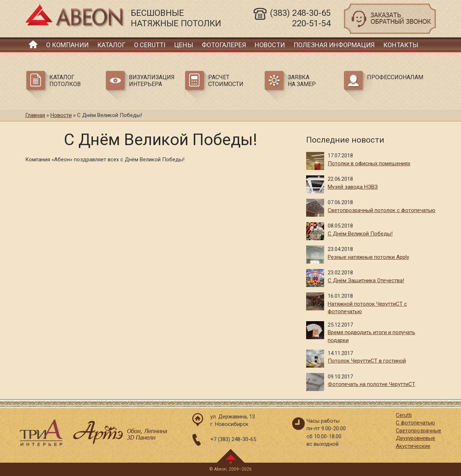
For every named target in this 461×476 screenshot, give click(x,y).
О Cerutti (150, 45)
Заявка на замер (302, 81)
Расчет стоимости (226, 81)
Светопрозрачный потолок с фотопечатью (382, 210)
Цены (183, 45)
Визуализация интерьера (152, 81)
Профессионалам (394, 77)
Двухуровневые (415, 438)
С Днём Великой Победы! (360, 234)
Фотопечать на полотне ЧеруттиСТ (372, 384)
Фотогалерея (224, 45)
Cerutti (404, 415)
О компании (67, 45)
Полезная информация (334, 45)
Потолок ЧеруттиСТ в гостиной (367, 361)
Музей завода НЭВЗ (353, 187)
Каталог (111, 45)
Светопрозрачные (419, 431)
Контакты (401, 45)
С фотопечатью (415, 423)
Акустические (413, 446)
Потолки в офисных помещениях (369, 163)
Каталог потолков (65, 81)
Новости (270, 45)
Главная (33, 44)
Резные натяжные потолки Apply (368, 257)
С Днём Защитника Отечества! (366, 280)
